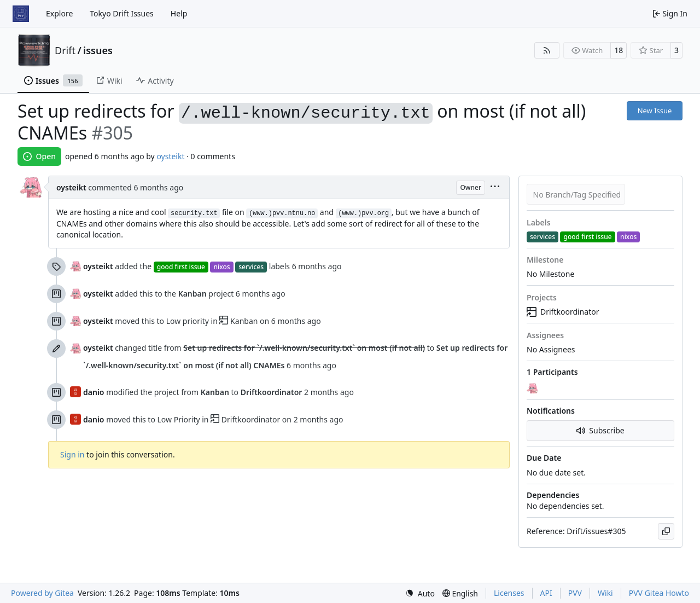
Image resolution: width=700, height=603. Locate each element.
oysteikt (170, 156)
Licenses (509, 593)
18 (619, 50)
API (546, 593)
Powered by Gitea (42, 593)
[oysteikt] (533, 388)
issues (98, 50)
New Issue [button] (655, 111)
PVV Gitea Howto (659, 593)
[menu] (495, 187)
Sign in (72, 454)
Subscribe (600, 430)
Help (179, 13)
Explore (59, 13)
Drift (65, 50)
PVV (575, 593)
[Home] (21, 14)
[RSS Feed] (547, 50)
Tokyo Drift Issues (122, 13)
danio (94, 392)
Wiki (605, 593)
